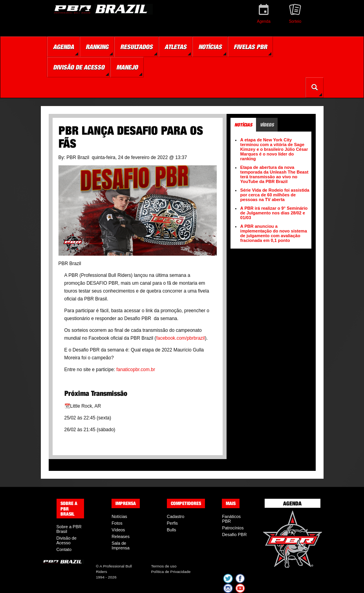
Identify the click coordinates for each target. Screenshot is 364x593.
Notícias (119, 516)
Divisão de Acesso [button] (79, 67)
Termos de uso (164, 566)
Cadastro (176, 516)
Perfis (172, 523)
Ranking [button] (97, 47)
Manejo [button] (127, 67)
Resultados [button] (136, 47)
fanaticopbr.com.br (136, 370)
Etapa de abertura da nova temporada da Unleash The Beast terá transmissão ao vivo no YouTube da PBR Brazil (274, 174)
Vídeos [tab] (267, 125)
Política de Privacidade (171, 572)
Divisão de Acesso (67, 540)
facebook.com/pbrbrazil (181, 338)
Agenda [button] (63, 47)
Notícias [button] (210, 47)
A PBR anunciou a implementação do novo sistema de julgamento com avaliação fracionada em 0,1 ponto (274, 233)
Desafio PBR (234, 534)
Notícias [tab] (243, 125)
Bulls (172, 530)
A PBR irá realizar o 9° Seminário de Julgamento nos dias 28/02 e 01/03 (274, 213)
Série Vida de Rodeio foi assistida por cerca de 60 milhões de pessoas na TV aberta (275, 195)
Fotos (117, 523)
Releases (121, 536)
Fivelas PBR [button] (250, 47)
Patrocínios (233, 528)
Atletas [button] (176, 47)
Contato (64, 549)
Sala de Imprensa (121, 545)
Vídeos (118, 530)
